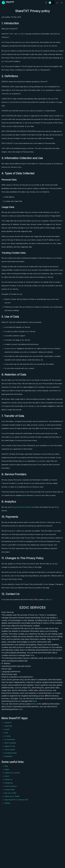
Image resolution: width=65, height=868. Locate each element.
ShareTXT (8, 723)
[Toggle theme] (51, 3)
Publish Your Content (12, 773)
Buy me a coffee (10, 793)
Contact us (8, 779)
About (7, 776)
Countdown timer (11, 753)
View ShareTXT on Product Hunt (16, 800)
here (32, 655)
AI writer (8, 736)
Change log (9, 783)
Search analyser (10, 743)
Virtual (7, 729)
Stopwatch (8, 756)
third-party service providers (21, 507)
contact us (48, 599)
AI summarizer (10, 739)
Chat (6, 733)
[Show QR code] (46, 3)
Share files (8, 726)
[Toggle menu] (62, 3)
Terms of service (11, 786)
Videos (7, 769)
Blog (6, 766)
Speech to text (10, 746)
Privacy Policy (10, 790)
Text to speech (10, 750)
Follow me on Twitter (12, 796)
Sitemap (7, 803)
